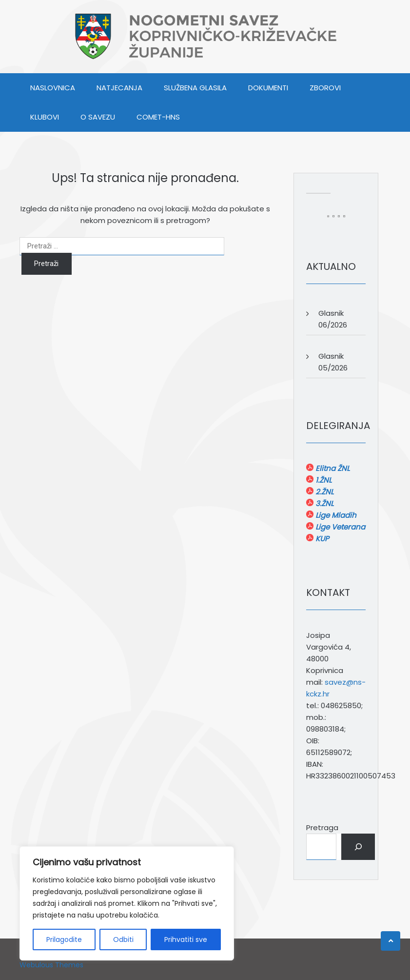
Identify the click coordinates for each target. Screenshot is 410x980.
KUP (321, 539)
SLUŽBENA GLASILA (195, 88)
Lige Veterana (339, 527)
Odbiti (123, 939)
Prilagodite (64, 939)
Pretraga (322, 827)
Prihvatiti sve (186, 939)
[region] (127, 903)
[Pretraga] (358, 847)
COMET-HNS (158, 117)
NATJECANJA (119, 88)
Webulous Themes (51, 965)
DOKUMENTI (268, 88)
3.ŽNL (323, 503)
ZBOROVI (325, 88)
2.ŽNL (323, 492)
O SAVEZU (98, 117)
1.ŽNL (322, 480)
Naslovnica (53, 88)
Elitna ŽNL (332, 468)
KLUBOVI (45, 117)
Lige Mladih (335, 515)
